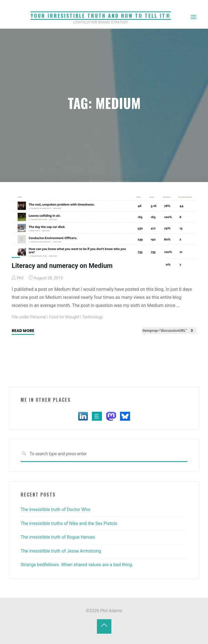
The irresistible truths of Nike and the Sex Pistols (69, 523)
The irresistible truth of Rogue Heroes (58, 537)
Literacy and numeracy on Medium (62, 266)
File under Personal (29, 317)
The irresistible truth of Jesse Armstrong (61, 551)
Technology (92, 317)
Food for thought (64, 317)
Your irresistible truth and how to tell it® (101, 16)
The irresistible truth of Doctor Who (56, 509)
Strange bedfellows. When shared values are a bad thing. (77, 565)
